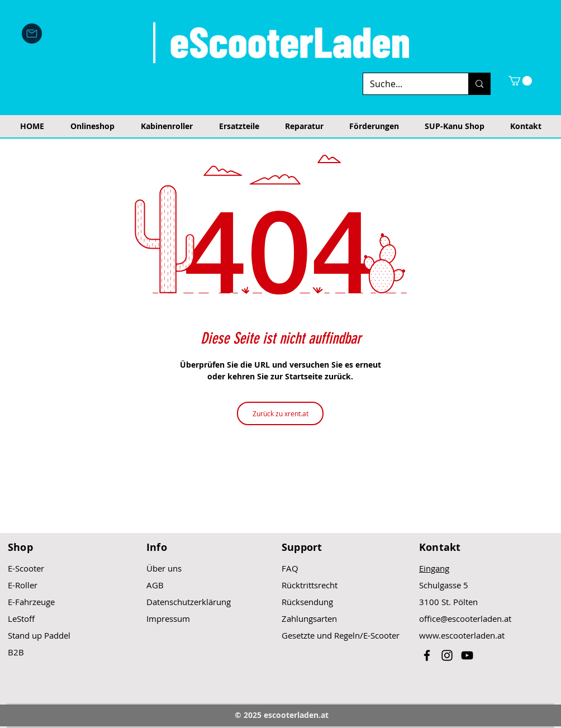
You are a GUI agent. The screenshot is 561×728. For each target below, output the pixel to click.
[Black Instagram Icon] (447, 655)
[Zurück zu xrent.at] (280, 413)
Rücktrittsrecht (310, 585)
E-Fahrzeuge (31, 602)
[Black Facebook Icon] (427, 655)
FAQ (290, 568)
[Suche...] (407, 84)
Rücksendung (307, 602)
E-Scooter (26, 568)
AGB (155, 585)
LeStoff (21, 618)
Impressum (168, 618)
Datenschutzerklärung (189, 602)
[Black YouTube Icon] (467, 655)
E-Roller (23, 585)
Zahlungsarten (309, 618)
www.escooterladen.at (462, 635)
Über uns (164, 568)
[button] (520, 81)
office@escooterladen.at (465, 618)
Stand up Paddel (39, 635)
